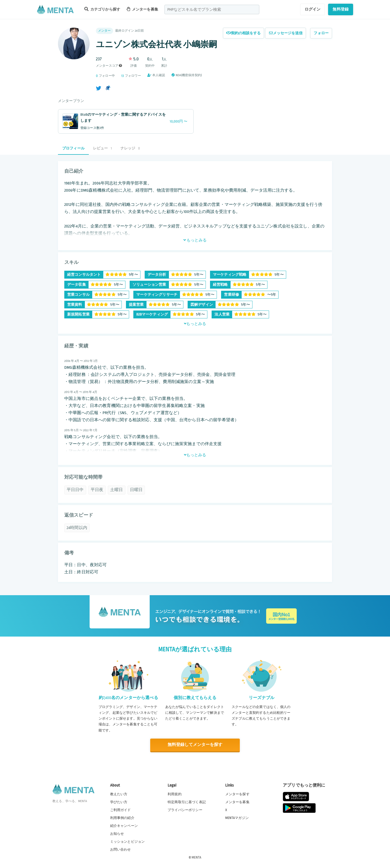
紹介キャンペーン (124, 826)
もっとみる (195, 240)
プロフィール (73, 148)
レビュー (103, 148)
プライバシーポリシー (185, 809)
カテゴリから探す (102, 9)
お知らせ (117, 833)
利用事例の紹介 (122, 817)
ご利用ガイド (121, 809)
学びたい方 (119, 802)
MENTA (196, 857)
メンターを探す (237, 794)
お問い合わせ (121, 849)
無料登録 (341, 9)
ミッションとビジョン (128, 841)
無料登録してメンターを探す (195, 745)
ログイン (313, 9)
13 (123, 76)
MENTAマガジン (237, 817)
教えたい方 (119, 794)
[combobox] (212, 9)
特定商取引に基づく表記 (187, 802)
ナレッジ (130, 148)
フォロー (321, 33)
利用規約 (175, 794)
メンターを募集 (142, 9)
